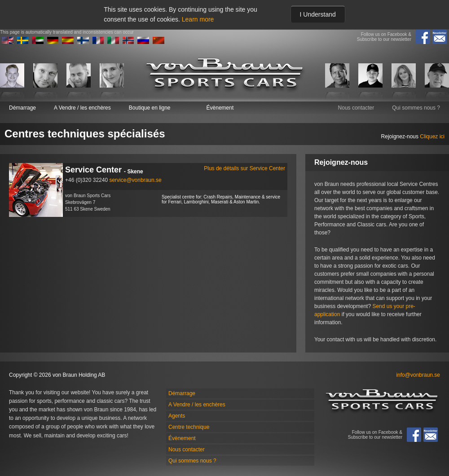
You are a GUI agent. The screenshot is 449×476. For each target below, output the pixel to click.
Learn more (198, 19)
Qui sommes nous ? (416, 108)
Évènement (220, 108)
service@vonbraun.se (135, 180)
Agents (177, 416)
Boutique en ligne (150, 108)
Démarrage (22, 108)
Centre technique (189, 427)
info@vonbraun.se (418, 375)
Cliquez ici (432, 137)
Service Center (175, 170)
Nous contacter (356, 108)
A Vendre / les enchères (82, 108)
